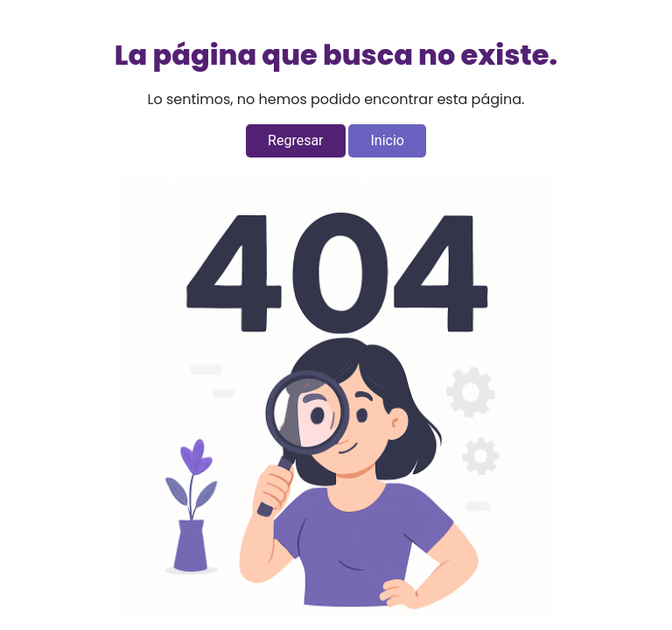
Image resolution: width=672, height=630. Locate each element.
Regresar (295, 140)
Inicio (387, 140)
